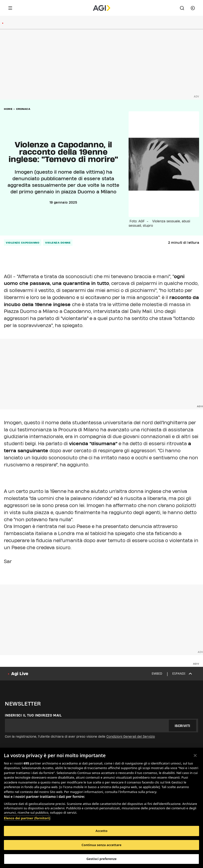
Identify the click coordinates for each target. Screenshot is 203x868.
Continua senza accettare (101, 845)
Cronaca (23, 109)
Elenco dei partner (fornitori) (27, 818)
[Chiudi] (195, 755)
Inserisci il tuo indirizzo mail (33, 715)
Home (8, 109)
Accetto (102, 831)
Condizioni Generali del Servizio (131, 736)
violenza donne (58, 243)
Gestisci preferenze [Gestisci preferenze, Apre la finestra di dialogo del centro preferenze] (101, 859)
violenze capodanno (23, 243)
